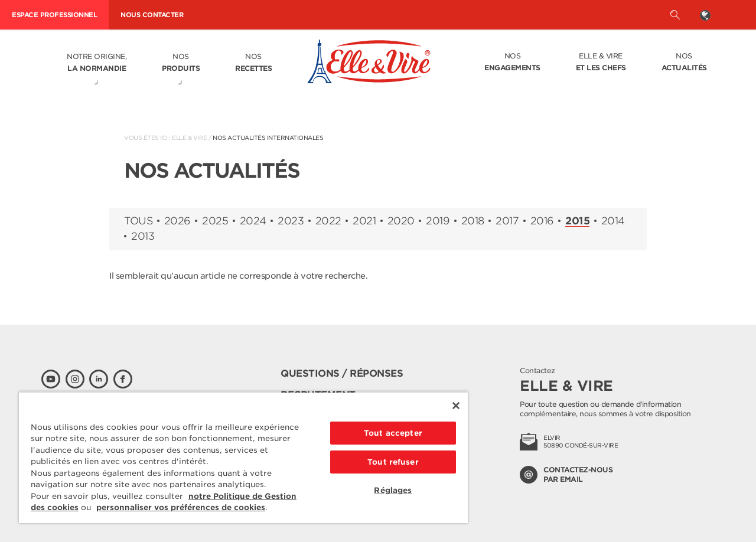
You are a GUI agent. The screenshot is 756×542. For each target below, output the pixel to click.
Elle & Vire (601, 63)
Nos (181, 63)
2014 (613, 221)
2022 (328, 221)
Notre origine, (97, 63)
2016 (542, 221)
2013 (143, 236)
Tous (138, 221)
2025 (215, 221)
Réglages (393, 490)
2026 (177, 221)
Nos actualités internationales (268, 138)
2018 (473, 221)
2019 (438, 221)
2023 (291, 221)
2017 (507, 221)
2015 (577, 221)
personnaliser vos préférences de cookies (181, 507)
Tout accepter (393, 433)
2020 (401, 221)
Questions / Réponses (342, 373)
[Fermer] (456, 406)
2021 (364, 221)
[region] (243, 457)
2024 (253, 221)
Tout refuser (393, 462)
